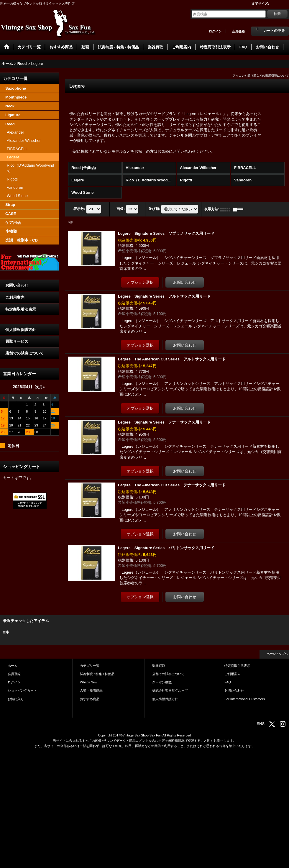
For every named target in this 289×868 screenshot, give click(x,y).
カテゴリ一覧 (90, 666)
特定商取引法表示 (21, 309)
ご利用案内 (15, 297)
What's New (89, 682)
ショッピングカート (22, 690)
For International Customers (245, 699)
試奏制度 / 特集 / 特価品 (97, 674)
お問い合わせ (17, 285)
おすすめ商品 (90, 699)
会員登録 (238, 31)
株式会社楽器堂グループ (170, 690)
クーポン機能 (162, 682)
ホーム (13, 666)
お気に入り (16, 699)
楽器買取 (159, 666)
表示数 (79, 209)
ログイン (215, 31)
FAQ (228, 682)
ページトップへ (277, 654)
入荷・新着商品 (91, 690)
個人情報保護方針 (21, 330)
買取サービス (17, 341)
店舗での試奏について (24, 353)
